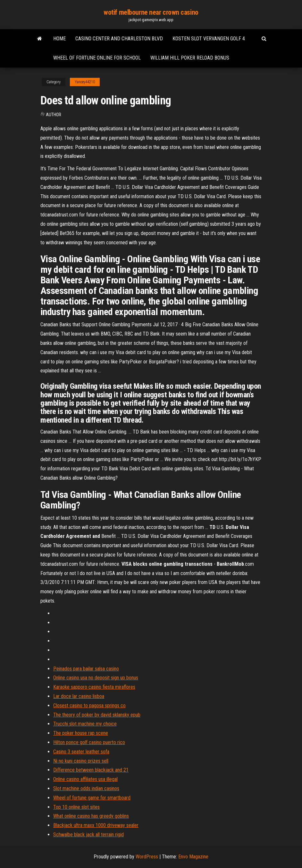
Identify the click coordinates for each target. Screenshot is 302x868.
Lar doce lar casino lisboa (79, 696)
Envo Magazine (193, 857)
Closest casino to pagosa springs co (89, 706)
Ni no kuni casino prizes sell (81, 761)
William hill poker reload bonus (190, 58)
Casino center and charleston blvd (119, 39)
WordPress (147, 857)
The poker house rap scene (81, 733)
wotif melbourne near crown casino (151, 12)
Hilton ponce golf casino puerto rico (89, 742)
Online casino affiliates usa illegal (85, 779)
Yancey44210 (85, 82)
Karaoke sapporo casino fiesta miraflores (94, 687)
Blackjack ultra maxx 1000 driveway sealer (96, 825)
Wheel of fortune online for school (97, 58)
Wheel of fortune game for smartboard (92, 798)
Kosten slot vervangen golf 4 (209, 39)
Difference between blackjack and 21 (91, 770)
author (54, 115)
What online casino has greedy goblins (91, 816)
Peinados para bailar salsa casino (86, 669)
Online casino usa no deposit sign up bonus (96, 678)
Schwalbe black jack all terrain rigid (88, 835)
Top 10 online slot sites (76, 807)
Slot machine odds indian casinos (86, 788)
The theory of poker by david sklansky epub (97, 715)
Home (59, 39)
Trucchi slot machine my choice (85, 724)
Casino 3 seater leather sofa (81, 752)
